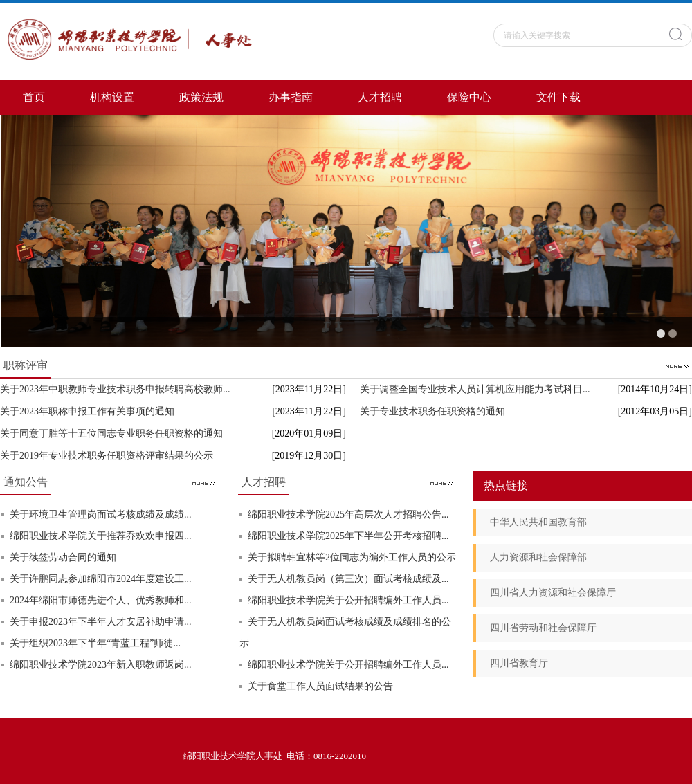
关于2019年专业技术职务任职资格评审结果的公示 (107, 456)
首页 (34, 97)
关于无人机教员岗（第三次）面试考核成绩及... (348, 579)
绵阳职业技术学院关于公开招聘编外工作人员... (348, 600)
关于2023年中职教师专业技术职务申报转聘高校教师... (115, 389)
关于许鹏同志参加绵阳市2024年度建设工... (101, 579)
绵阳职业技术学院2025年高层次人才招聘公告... (348, 514)
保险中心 (469, 97)
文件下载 (558, 97)
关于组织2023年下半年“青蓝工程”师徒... (95, 643)
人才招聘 (380, 97)
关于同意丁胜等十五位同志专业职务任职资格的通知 (111, 434)
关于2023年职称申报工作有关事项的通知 (87, 411)
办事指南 (291, 97)
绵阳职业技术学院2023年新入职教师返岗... (101, 665)
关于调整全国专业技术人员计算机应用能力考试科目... (475, 389)
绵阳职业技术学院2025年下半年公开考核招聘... (348, 536)
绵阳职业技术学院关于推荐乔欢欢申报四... (101, 536)
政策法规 (201, 97)
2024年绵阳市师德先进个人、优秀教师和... (101, 600)
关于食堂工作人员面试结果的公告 (320, 686)
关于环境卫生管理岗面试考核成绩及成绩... (101, 514)
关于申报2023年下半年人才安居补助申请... (101, 622)
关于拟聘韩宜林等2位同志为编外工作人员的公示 (352, 557)
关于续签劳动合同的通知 (63, 557)
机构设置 (112, 97)
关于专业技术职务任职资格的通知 (432, 411)
